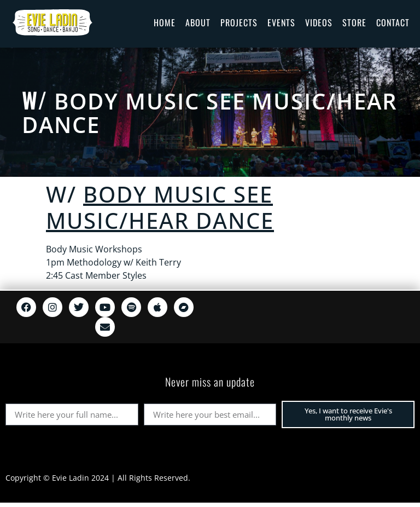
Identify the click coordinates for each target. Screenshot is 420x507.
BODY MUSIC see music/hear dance (210, 113)
